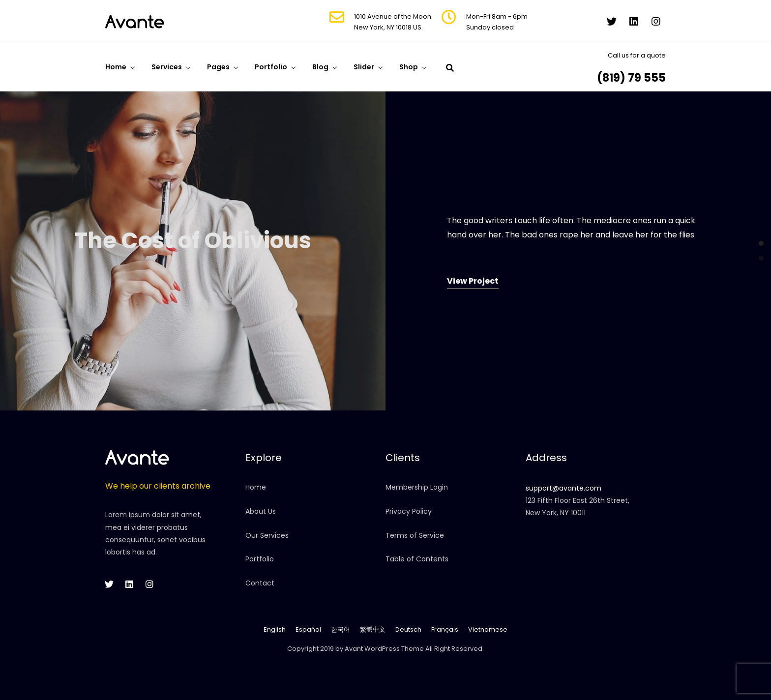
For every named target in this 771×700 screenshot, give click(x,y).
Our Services (267, 535)
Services (167, 67)
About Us (261, 511)
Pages (218, 67)
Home (116, 67)
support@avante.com (563, 488)
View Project (473, 281)
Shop (409, 67)
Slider (364, 67)
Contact (260, 583)
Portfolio (271, 67)
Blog (320, 67)
